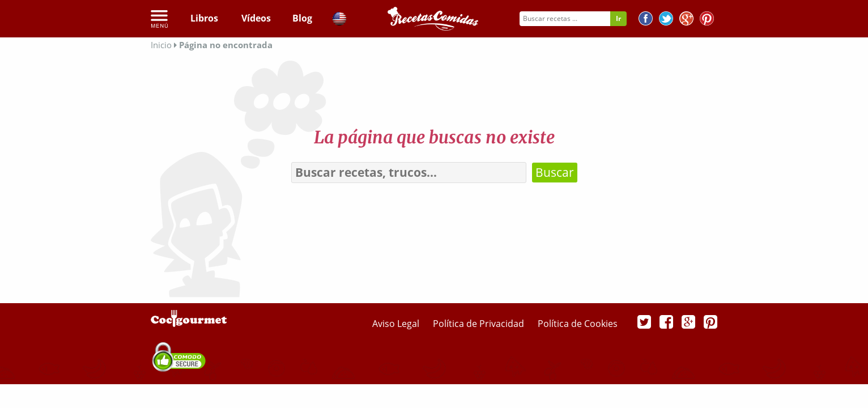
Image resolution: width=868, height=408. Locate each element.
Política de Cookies (578, 324)
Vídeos (256, 18)
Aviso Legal (397, 324)
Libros (204, 18)
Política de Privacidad (480, 324)
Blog (302, 18)
